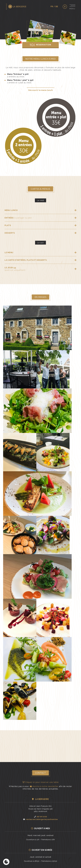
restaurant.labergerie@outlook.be (40, 820)
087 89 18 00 (40, 818)
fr (52, 6)
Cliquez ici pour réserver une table (41, 783)
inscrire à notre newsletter (44, 787)
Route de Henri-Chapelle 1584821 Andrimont (40, 811)
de (57, 6)
